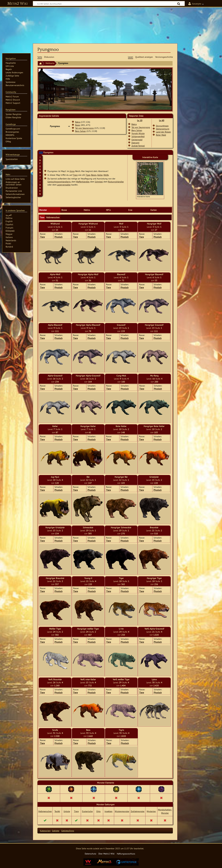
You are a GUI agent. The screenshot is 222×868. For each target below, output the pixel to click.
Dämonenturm (163, 129)
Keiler (100, 175)
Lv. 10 (140, 120)
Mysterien (151, 811)
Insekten (108, 811)
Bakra (78, 122)
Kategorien (45, 831)
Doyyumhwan (162, 126)
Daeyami (135, 143)
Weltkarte (50, 63)
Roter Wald (161, 135)
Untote (67, 811)
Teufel (57, 811)
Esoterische (87, 811)
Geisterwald (137, 140)
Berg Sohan (80, 131)
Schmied (99, 182)
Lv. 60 (162, 120)
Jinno (72, 171)
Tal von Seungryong (84, 128)
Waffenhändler (83, 182)
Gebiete (56, 831)
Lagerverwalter (64, 185)
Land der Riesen (163, 132)
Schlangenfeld (138, 136)
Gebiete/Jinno (68, 831)
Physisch (59, 237)
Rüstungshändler (116, 182)
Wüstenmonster (122, 811)
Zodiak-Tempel (138, 146)
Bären (94, 175)
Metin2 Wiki (18, 4)
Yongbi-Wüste (138, 133)
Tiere (75, 175)
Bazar (78, 125)
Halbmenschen (45, 811)
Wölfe (106, 175)
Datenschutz (90, 854)
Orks (98, 811)
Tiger (88, 175)
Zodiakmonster (138, 811)
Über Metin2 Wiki (106, 854)
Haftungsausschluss (126, 854)
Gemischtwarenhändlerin (59, 182)
